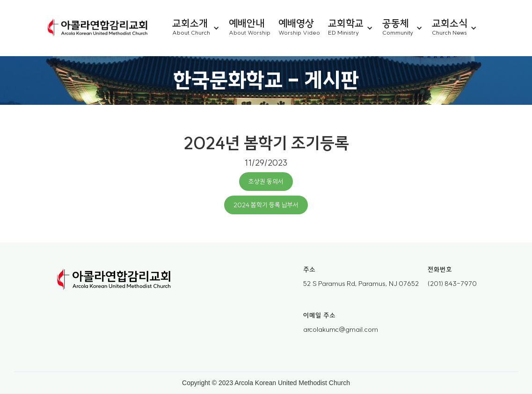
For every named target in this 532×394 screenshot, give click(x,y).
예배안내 (247, 22)
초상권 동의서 (266, 182)
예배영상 (296, 22)
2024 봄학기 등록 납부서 (266, 205)
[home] (98, 28)
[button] (200, 28)
